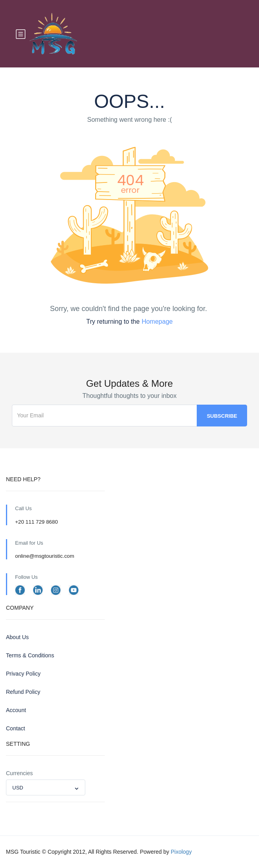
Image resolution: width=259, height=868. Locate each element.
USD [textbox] (18, 788)
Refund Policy (23, 692)
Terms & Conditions (30, 655)
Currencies (19, 773)
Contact (15, 728)
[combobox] (46, 787)
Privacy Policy (23, 674)
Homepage (157, 322)
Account (16, 710)
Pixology (181, 852)
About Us (17, 637)
